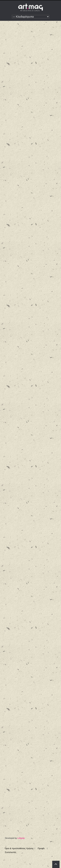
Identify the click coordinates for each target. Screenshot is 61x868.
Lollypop (21, 838)
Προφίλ (41, 848)
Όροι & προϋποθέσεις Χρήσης (19, 848)
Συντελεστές (10, 852)
